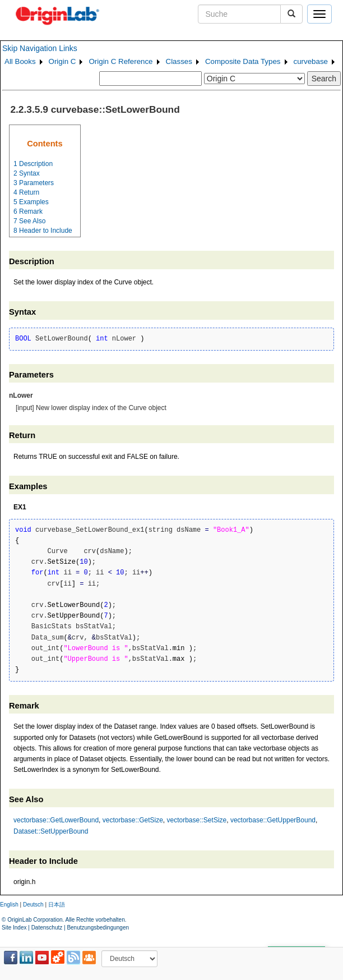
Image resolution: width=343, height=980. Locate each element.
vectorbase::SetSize (197, 820)
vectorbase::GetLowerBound (56, 820)
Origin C (62, 61)
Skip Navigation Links (40, 48)
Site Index (14, 928)
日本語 (57, 905)
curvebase (311, 61)
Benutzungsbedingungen (98, 928)
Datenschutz (47, 928)
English (9, 905)
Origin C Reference (120, 61)
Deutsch (33, 905)
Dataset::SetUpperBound (51, 831)
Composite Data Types (243, 61)
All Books (20, 61)
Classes (179, 61)
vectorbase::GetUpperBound (273, 820)
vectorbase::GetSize (133, 820)
